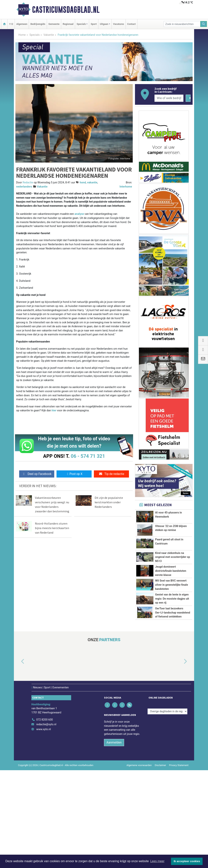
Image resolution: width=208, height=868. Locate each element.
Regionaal (68, 24)
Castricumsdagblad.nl (66, 10)
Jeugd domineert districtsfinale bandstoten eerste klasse (171, 602)
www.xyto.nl (43, 827)
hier (54, 410)
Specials (35, 35)
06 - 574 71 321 (88, 456)
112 (11, 24)
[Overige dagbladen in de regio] (167, 809)
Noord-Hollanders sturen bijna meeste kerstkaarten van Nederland (52, 528)
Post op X (74, 474)
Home (22, 35)
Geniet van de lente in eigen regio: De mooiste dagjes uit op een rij (172, 655)
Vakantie (49, 35)
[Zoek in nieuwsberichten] (182, 24)
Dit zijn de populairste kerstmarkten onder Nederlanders (109, 502)
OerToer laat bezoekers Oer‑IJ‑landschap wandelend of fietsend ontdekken (173, 690)
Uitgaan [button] (104, 24)
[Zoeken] (204, 24)
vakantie (92, 183)
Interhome (126, 187)
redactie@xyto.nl (46, 822)
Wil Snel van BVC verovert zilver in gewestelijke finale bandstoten (171, 625)
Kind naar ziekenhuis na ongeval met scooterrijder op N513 (173, 576)
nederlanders (24, 187)
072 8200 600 (44, 817)
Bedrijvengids (38, 24)
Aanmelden (114, 840)
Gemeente (54, 24)
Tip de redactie (111, 474)
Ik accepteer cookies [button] (187, 861)
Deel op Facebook (37, 474)
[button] (18, 759)
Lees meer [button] (157, 861)
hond (83, 183)
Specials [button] (81, 24)
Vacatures (119, 24)
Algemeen (22, 24)
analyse (79, 214)
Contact (132, 24)
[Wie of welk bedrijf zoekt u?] (169, 98)
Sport (94, 24)
